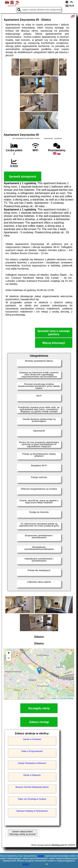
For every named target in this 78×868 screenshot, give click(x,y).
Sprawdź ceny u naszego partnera (54, 333)
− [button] (9, 658)
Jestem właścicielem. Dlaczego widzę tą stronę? (23, 833)
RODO (26, 864)
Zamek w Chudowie (32, 739)
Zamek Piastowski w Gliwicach (32, 763)
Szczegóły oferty (39, 708)
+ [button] (9, 653)
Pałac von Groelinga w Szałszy (32, 799)
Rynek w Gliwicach (32, 775)
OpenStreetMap (67, 698)
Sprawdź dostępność (23, 177)
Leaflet (54, 698)
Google (41, 856)
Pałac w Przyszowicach (32, 751)
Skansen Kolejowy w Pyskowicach (32, 811)
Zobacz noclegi (39, 722)
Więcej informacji (54, 343)
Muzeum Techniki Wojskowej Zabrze (32, 787)
